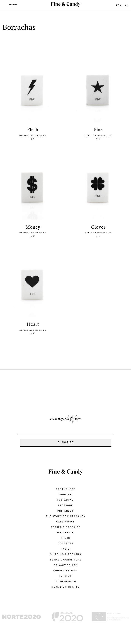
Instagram (66, 500)
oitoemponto (65, 582)
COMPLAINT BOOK (66, 571)
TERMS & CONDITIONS (65, 560)
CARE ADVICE (66, 522)
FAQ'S (65, 549)
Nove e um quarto (66, 587)
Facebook (66, 506)
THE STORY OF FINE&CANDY (65, 517)
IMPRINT (65, 576)
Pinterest (65, 511)
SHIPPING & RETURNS (66, 555)
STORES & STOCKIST (65, 528)
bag (122, 5)
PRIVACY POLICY (66, 566)
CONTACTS (66, 544)
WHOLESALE (65, 533)
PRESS (65, 538)
